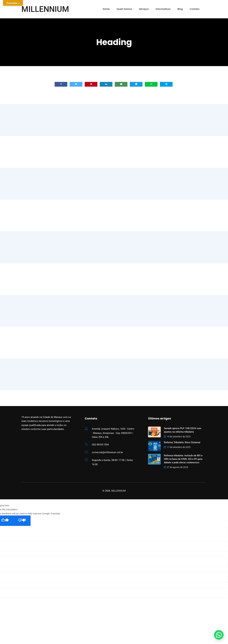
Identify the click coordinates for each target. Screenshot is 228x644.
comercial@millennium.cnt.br (107, 452)
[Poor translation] (22, 521)
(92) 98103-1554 (100, 445)
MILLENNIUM (45, 9)
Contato (195, 9)
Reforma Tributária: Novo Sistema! (182, 442)
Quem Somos (124, 9)
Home (106, 9)
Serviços (144, 9)
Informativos (163, 9)
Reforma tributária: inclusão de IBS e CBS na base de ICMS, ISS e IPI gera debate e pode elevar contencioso (183, 459)
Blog (180, 9)
